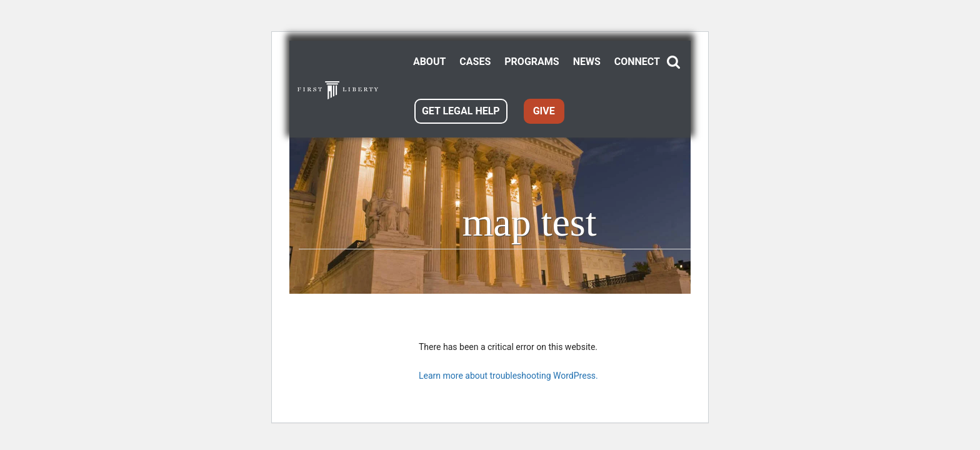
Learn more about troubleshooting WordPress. (508, 376)
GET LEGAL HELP (461, 111)
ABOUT (429, 62)
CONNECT (637, 62)
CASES (475, 62)
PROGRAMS (532, 62)
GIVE (544, 111)
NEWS (587, 62)
